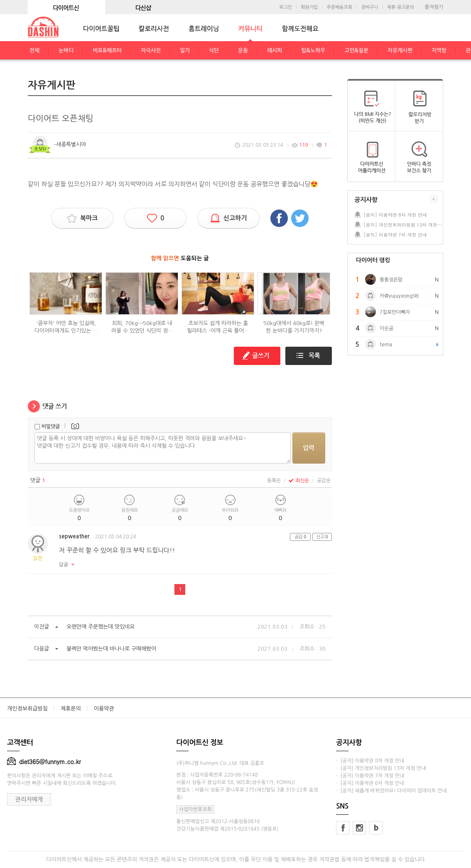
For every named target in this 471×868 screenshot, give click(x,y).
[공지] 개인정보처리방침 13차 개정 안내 (403, 225)
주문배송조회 (339, 7)
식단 (214, 51)
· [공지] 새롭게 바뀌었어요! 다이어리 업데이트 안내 (391, 791)
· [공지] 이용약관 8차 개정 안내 (370, 761)
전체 (34, 51)
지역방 (439, 51)
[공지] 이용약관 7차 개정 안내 (395, 235)
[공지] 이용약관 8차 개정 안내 (395, 215)
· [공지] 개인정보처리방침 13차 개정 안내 (381, 768)
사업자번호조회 (195, 809)
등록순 (274, 481)
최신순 (299, 481)
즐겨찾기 (434, 7)
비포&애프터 (107, 51)
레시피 (275, 51)
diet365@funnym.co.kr (44, 762)
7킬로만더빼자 (395, 312)
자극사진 (151, 51)
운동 (243, 51)
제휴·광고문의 (401, 7)
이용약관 (104, 709)
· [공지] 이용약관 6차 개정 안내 (370, 783)
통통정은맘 (391, 280)
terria (386, 345)
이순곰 (386, 328)
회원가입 (309, 7)
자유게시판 (400, 51)
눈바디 (66, 51)
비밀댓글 (51, 427)
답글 (64, 565)
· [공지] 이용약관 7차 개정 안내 (370, 776)
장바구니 (369, 7)
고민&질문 (356, 51)
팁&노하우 (313, 51)
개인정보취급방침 (27, 709)
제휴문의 (71, 709)
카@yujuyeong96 (399, 296)
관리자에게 (29, 799)
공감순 (324, 481)
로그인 (286, 7)
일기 (185, 51)
